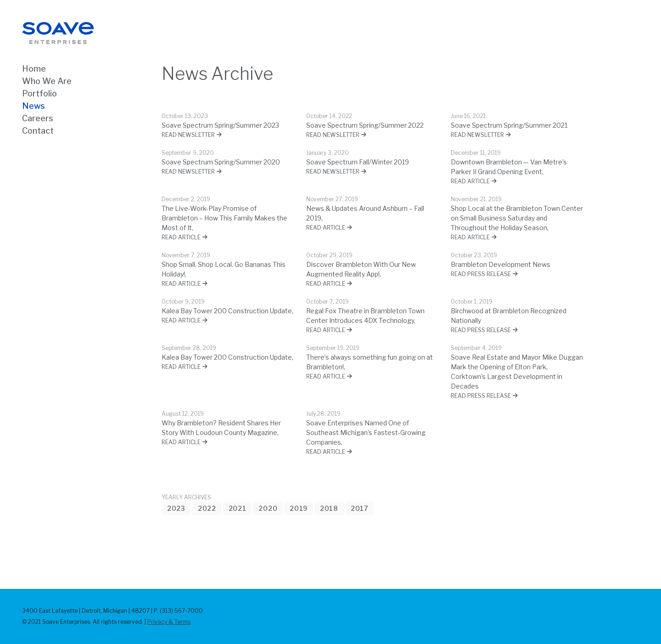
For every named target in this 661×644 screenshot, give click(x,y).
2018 (329, 508)
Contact (38, 131)
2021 (238, 508)
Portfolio (39, 93)
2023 (176, 508)
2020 (268, 508)
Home (34, 69)
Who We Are (47, 81)
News (34, 106)
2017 (359, 508)
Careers (38, 118)
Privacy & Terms (169, 622)
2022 (207, 508)
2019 (299, 508)
